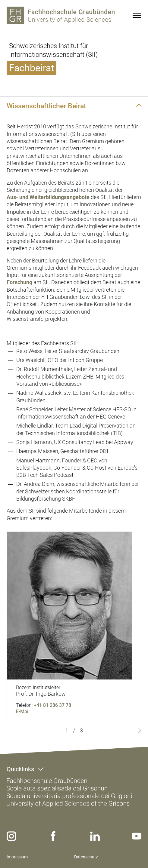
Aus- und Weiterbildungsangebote (48, 197)
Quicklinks (20, 769)
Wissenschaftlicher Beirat (46, 106)
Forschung (19, 282)
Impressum (17, 857)
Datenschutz (86, 857)
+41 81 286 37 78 (52, 705)
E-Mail (23, 712)
